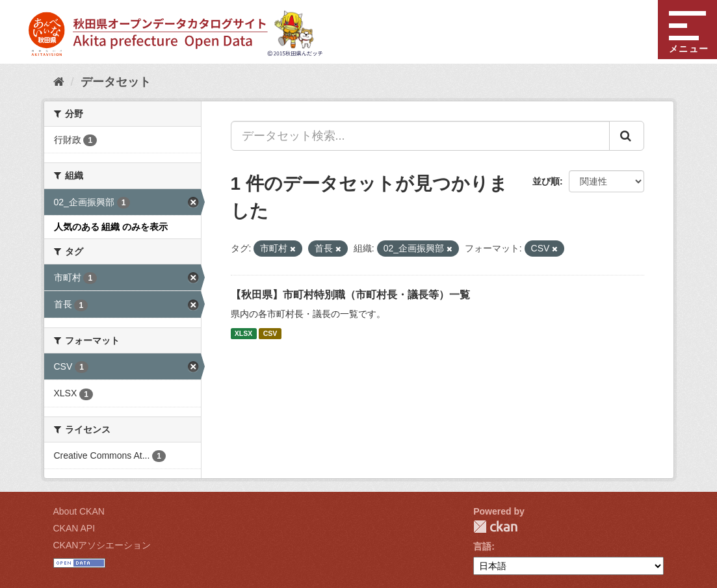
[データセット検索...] (420, 136)
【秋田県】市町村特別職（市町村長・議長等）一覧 (350, 295)
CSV (270, 333)
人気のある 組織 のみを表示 (111, 227)
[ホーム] (59, 82)
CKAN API (74, 528)
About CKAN (79, 511)
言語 (482, 546)
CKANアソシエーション (102, 545)
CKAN (495, 527)
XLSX (243, 333)
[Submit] (627, 136)
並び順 (546, 181)
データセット (116, 82)
